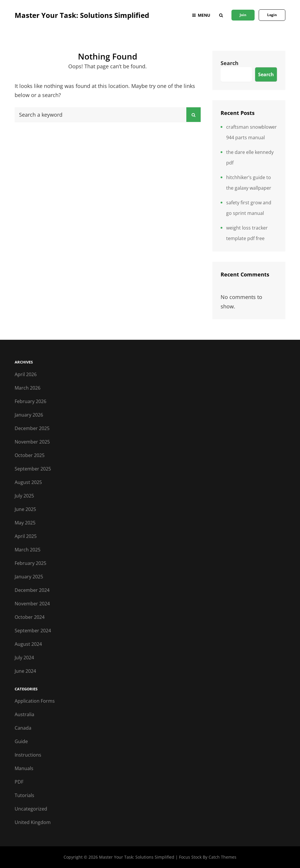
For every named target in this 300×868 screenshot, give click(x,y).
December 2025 (32, 428)
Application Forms (35, 701)
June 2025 (25, 509)
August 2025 (28, 482)
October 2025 (30, 455)
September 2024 (33, 631)
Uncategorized (31, 809)
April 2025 (26, 536)
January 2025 (29, 577)
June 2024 (25, 671)
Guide (21, 741)
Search (230, 63)
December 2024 (32, 590)
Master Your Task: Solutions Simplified (82, 15)
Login (272, 15)
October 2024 (30, 617)
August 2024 (28, 644)
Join (243, 15)
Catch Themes (223, 857)
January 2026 (29, 415)
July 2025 (24, 496)
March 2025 (28, 550)
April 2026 (26, 374)
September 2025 (33, 469)
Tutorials (24, 795)
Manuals (24, 768)
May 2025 (25, 523)
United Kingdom (33, 822)
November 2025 (32, 442)
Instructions (28, 755)
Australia (24, 714)
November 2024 (32, 604)
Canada (23, 728)
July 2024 (24, 658)
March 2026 (28, 388)
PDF (19, 782)
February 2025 (30, 563)
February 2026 (30, 401)
